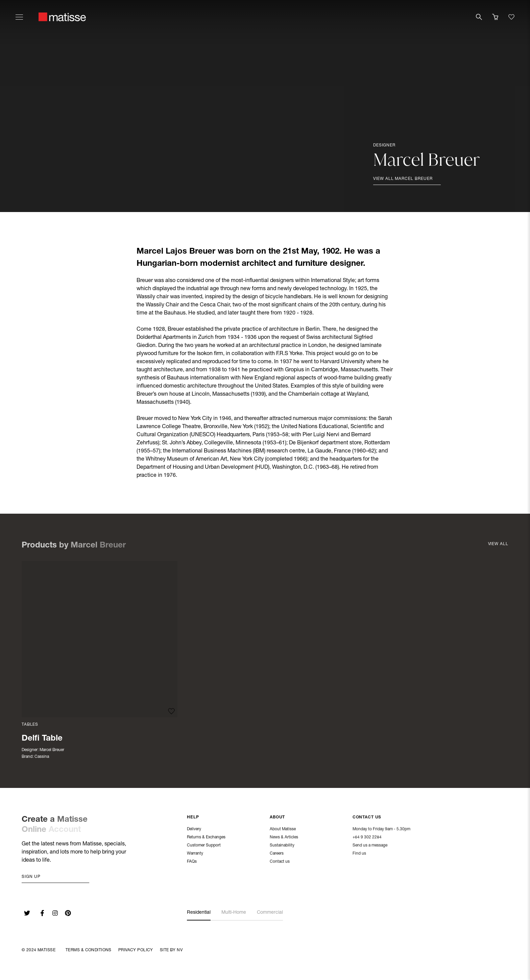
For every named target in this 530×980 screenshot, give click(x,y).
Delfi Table (42, 739)
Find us (359, 854)
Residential (199, 913)
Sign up (31, 877)
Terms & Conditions (89, 950)
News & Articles (284, 837)
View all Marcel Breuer (403, 179)
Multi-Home (234, 913)
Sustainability (282, 845)
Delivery (194, 829)
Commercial (270, 913)
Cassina (42, 757)
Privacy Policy (136, 950)
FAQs (192, 862)
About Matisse (283, 829)
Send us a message (370, 846)
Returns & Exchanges (206, 837)
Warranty (195, 854)
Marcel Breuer (52, 750)
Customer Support (204, 845)
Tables (30, 725)
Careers (277, 854)
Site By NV (171, 950)
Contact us (280, 862)
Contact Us (367, 818)
